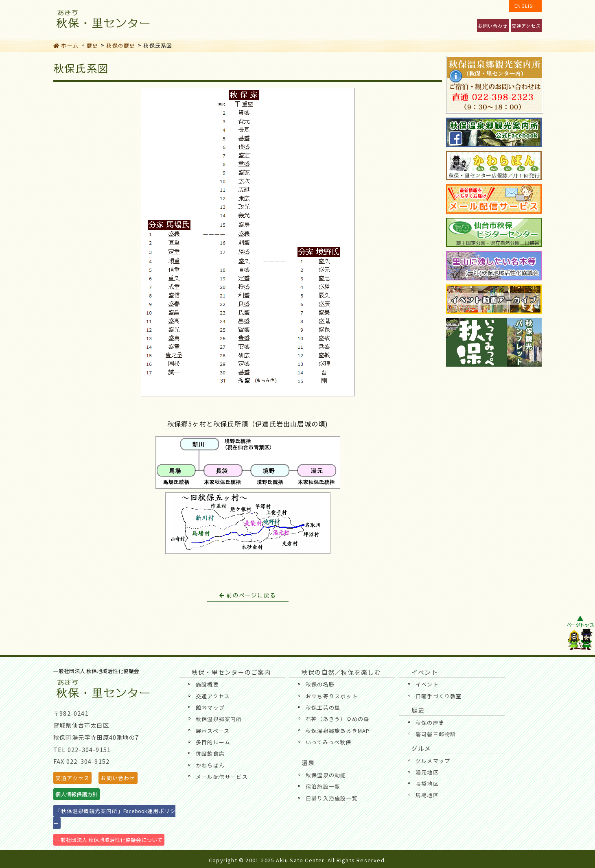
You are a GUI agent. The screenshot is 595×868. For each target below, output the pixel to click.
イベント (238, 20)
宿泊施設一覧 (323, 786)
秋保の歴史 (121, 45)
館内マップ (210, 707)
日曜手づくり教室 (439, 696)
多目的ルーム (213, 742)
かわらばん (210, 765)
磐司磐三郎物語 (436, 734)
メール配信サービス (222, 777)
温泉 (448, 20)
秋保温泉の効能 (326, 775)
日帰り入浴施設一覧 (332, 798)
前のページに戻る (248, 595)
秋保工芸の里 (323, 707)
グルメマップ (433, 761)
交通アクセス (526, 26)
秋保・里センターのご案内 (185, 20)
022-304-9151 (89, 749)
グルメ (343, 20)
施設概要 (207, 684)
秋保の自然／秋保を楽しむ (290, 20)
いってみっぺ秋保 (329, 742)
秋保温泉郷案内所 (219, 719)
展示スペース (213, 731)
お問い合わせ (493, 26)
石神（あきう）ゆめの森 (337, 719)
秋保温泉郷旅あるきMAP (338, 731)
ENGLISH (525, 6)
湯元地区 (427, 772)
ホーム (66, 45)
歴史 (395, 20)
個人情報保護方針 (77, 794)
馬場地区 (427, 795)
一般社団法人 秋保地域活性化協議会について (109, 840)
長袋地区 (427, 784)
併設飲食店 (210, 753)
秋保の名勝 (320, 684)
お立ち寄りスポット (332, 696)
